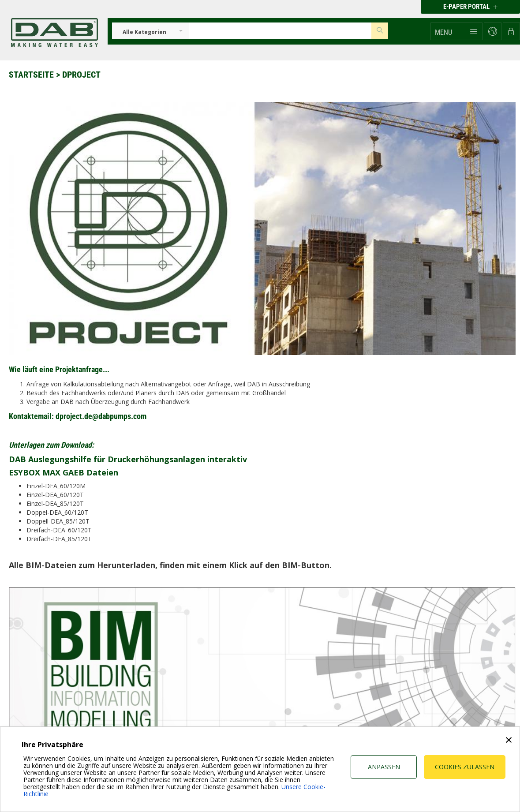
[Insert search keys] (280, 31)
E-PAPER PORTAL (470, 7)
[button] (456, 31)
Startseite (31, 75)
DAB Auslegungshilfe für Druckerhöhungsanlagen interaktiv (128, 459)
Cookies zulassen (465, 767)
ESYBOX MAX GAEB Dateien (64, 472)
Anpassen (384, 767)
